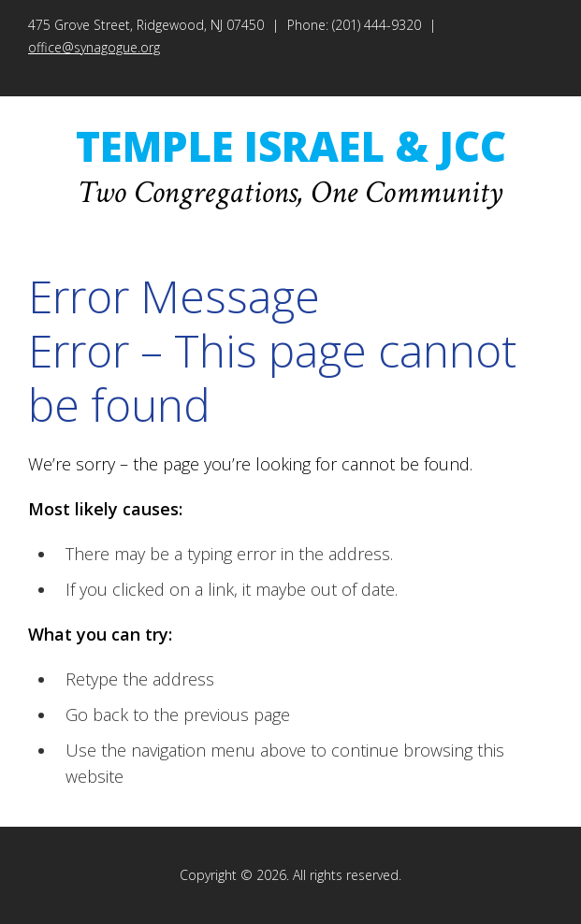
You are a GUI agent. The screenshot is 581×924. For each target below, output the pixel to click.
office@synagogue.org (94, 47)
